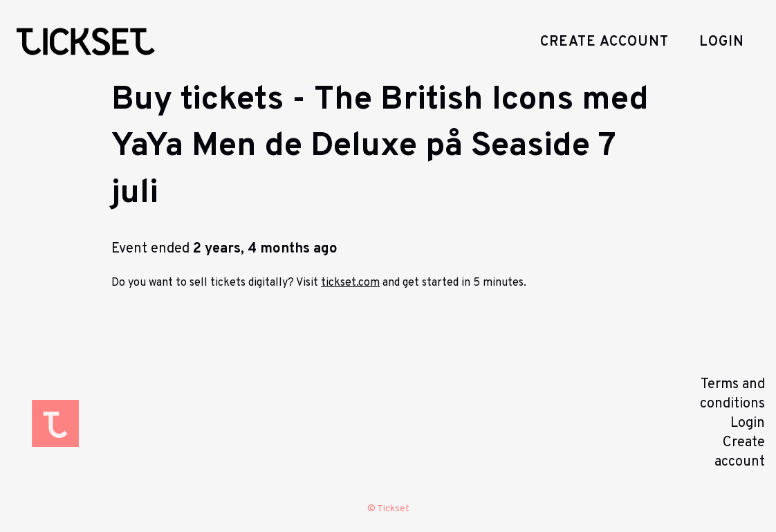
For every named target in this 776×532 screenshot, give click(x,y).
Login (722, 42)
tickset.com (350, 283)
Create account (604, 42)
